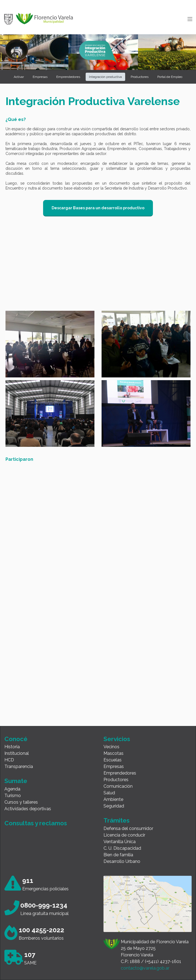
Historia (12, 747)
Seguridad (114, 806)
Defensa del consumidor (128, 828)
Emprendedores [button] (68, 77)
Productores (116, 780)
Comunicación (118, 786)
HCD (9, 760)
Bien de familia (118, 855)
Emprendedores (120, 773)
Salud (109, 793)
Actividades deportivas (28, 809)
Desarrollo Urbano (122, 861)
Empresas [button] (40, 77)
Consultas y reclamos (36, 823)
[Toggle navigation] (190, 19)
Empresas (114, 766)
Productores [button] (140, 77)
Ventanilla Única (120, 842)
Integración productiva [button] (105, 77)
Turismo (13, 796)
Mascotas (114, 753)
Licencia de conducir (124, 835)
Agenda (12, 789)
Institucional (17, 753)
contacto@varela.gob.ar (145, 968)
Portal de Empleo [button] (170, 77)
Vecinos (111, 747)
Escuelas (113, 760)
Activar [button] (19, 77)
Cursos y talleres (21, 802)
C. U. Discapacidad (122, 848)
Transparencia (19, 766)
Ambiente (113, 799)
